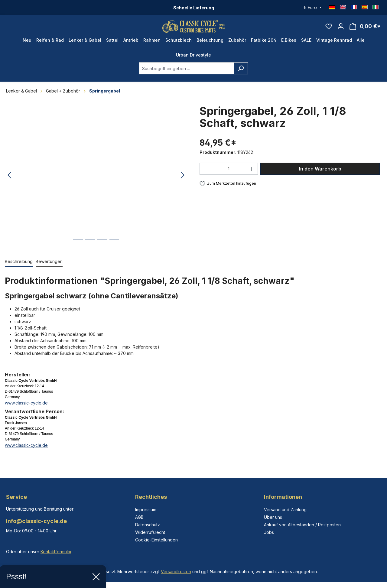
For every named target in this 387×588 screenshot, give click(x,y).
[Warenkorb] (365, 29)
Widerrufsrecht (150, 532)
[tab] (19, 267)
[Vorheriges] (9, 181)
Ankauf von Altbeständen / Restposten (302, 525)
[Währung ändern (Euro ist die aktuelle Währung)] (313, 8)
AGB (139, 517)
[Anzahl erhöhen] (252, 174)
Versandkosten (176, 572)
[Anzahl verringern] (206, 174)
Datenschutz (148, 525)
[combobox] (187, 74)
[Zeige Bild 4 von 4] (114, 250)
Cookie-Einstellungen (156, 540)
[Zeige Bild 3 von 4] (102, 250)
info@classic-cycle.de (36, 521)
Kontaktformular (56, 552)
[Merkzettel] (329, 29)
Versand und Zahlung (285, 510)
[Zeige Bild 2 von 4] (90, 250)
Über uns (273, 517)
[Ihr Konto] (341, 29)
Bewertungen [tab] (49, 267)
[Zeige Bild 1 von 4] (78, 250)
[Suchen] (241, 74)
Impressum (146, 510)
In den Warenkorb (320, 174)
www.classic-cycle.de (26, 409)
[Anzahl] (229, 174)
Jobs (269, 532)
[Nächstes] (183, 181)
